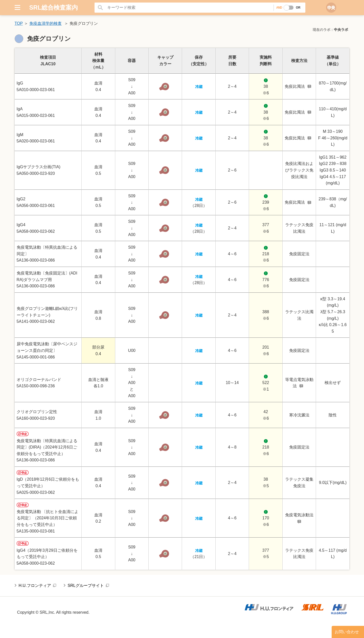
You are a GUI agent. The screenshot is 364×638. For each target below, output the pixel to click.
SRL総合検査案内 (54, 7)
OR (298, 8)
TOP (19, 23)
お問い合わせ (347, 632)
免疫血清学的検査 (45, 23)
